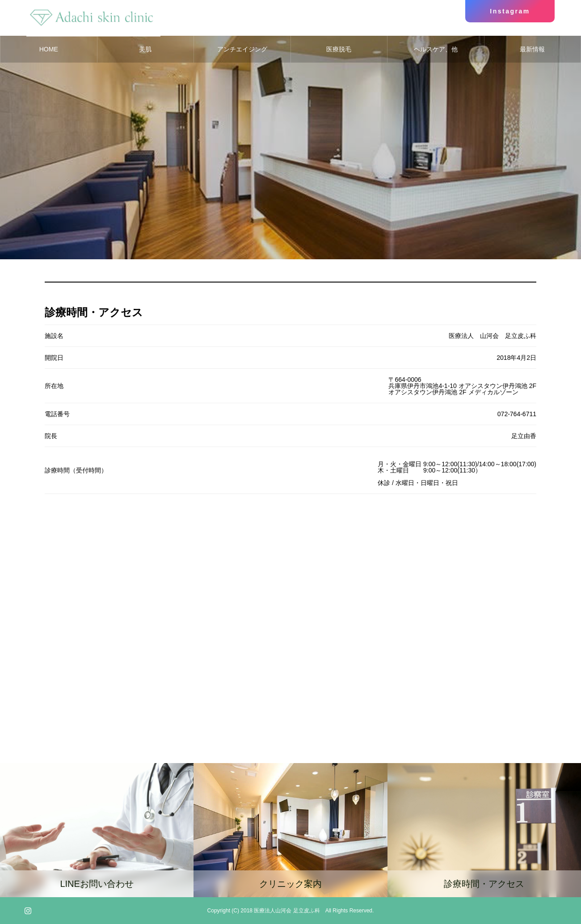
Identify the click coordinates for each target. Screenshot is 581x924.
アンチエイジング (242, 49)
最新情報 (532, 49)
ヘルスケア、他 (436, 49)
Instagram (510, 11)
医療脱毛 (339, 49)
